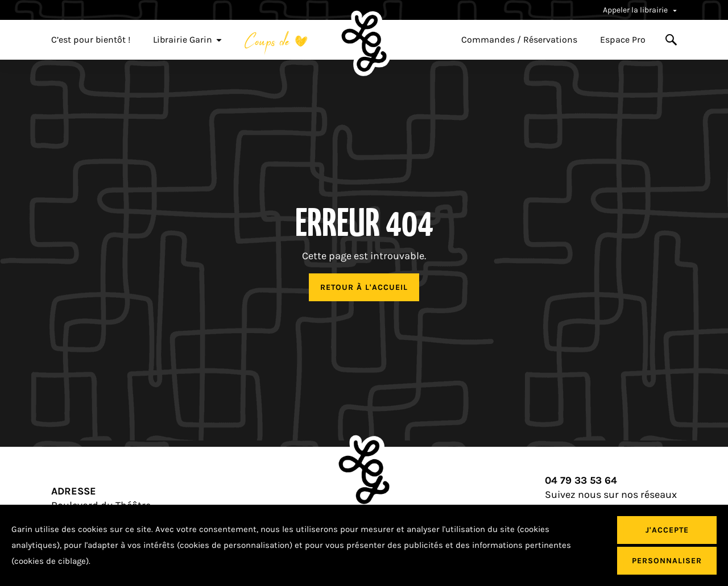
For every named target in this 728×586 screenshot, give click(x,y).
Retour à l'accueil (364, 287)
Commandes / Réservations (519, 40)
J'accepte (667, 530)
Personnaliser (667, 561)
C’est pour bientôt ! (91, 40)
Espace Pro (623, 40)
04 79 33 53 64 (581, 481)
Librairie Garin (187, 40)
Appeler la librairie (640, 10)
